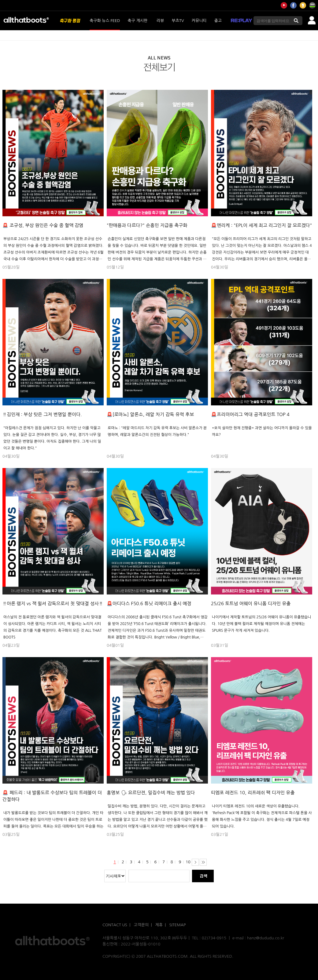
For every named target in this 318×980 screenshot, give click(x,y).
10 (188, 862)
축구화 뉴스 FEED (105, 21)
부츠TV (178, 21)
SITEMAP (177, 925)
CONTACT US (115, 925)
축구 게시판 (137, 21)
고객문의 (141, 925)
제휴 (159, 925)
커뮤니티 (199, 21)
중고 (218, 21)
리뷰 (160, 21)
